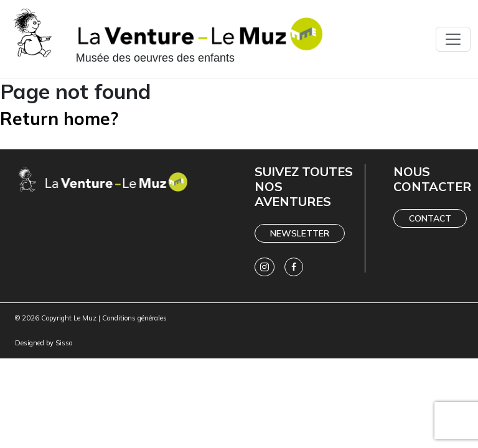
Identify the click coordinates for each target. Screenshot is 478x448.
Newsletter (300, 233)
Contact (430, 218)
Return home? (59, 119)
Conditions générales (134, 318)
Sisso (64, 343)
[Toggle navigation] (453, 39)
